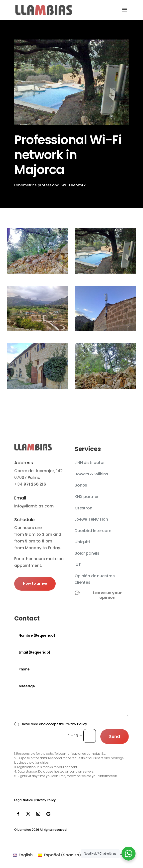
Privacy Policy (46, 800)
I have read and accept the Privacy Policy (51, 724)
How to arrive (35, 583)
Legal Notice (24, 800)
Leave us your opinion (107, 595)
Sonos (81, 485)
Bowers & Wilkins (91, 474)
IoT (78, 564)
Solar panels (87, 553)
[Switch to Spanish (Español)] (59, 855)
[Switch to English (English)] (23, 855)
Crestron (83, 508)
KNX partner (86, 497)
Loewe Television (91, 519)
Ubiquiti (82, 542)
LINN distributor (90, 463)
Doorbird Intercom (93, 531)
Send (114, 737)
